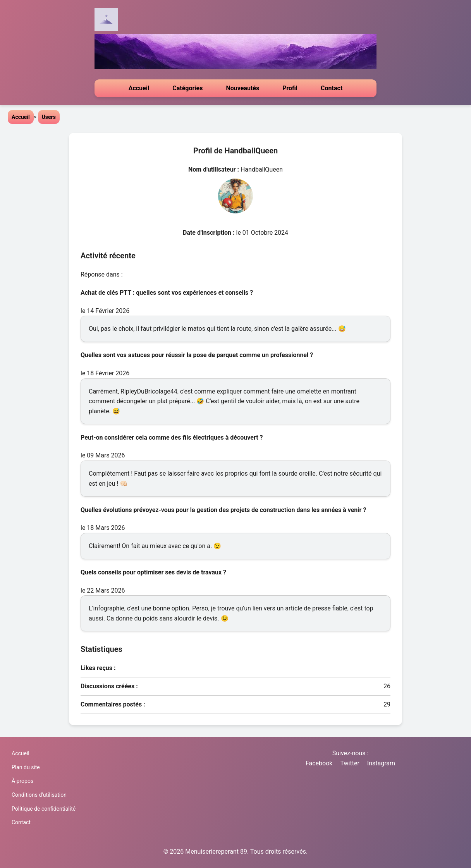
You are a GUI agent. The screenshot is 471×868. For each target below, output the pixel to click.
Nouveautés (242, 88)
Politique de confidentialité (44, 809)
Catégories (187, 88)
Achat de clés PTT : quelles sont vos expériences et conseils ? (167, 293)
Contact (332, 88)
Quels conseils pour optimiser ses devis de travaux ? (153, 572)
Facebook (319, 763)
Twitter (350, 763)
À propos (22, 781)
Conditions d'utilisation (39, 795)
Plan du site (26, 767)
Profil (290, 88)
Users (49, 117)
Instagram (381, 763)
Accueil (139, 88)
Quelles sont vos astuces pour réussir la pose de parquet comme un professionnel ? (197, 355)
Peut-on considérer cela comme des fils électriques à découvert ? (172, 437)
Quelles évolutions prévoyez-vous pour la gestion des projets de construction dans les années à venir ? (223, 510)
